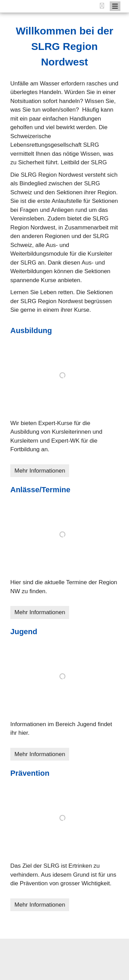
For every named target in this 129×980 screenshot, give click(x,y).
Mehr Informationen (40, 471)
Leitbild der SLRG (84, 162)
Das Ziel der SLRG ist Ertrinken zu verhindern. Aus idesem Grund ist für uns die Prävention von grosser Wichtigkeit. (63, 875)
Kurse (82, 310)
